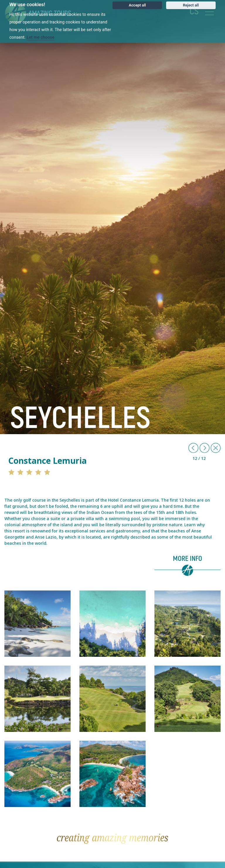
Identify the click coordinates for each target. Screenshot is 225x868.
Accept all (137, 5)
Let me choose (41, 37)
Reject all (191, 5)
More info (187, 559)
